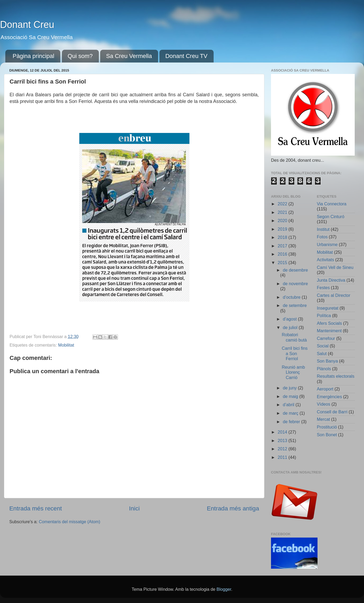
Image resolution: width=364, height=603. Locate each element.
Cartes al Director (334, 295)
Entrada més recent (36, 508)
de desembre (295, 270)
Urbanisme (327, 244)
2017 (283, 246)
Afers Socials (329, 323)
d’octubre (292, 297)
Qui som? (80, 56)
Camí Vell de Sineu (335, 267)
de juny (290, 388)
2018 (283, 237)
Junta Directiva (331, 280)
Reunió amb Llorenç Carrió (293, 372)
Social (323, 346)
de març (291, 413)
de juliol (291, 327)
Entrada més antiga (233, 508)
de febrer (292, 422)
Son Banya (327, 361)
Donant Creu (27, 25)
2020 (283, 221)
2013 (283, 440)
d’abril (289, 405)
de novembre (295, 284)
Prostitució (327, 427)
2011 (283, 457)
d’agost (290, 319)
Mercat (323, 419)
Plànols (324, 369)
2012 (283, 449)
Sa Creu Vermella (129, 56)
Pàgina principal (34, 56)
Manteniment (329, 331)
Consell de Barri (332, 412)
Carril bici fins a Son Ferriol (295, 353)
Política (324, 315)
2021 (283, 212)
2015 (283, 263)
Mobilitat (66, 345)
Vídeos (324, 404)
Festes (323, 288)
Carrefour (326, 338)
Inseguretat (328, 308)
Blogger (224, 589)
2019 (283, 229)
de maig (291, 396)
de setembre (295, 305)
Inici (134, 508)
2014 (283, 432)
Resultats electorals (336, 376)
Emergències (329, 397)
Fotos (322, 237)
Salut (322, 354)
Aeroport (325, 389)
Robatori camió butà (294, 337)
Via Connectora (332, 204)
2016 (283, 254)
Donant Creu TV (186, 56)
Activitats (326, 260)
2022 (283, 204)
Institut (323, 229)
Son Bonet (327, 435)
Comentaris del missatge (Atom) (69, 522)
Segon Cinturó (331, 217)
